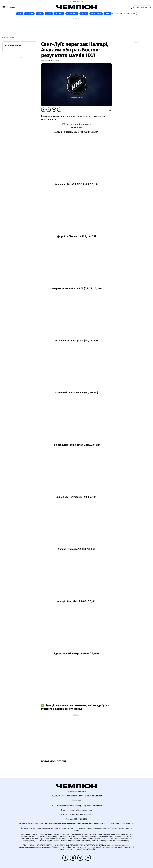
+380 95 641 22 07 (80, 819)
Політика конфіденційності (91, 796)
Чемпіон (5, 38)
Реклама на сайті (58, 796)
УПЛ (20, 14)
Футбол (29, 14)
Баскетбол (72, 14)
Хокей (84, 14)
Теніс (49, 14)
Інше (108, 14)
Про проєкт (72, 796)
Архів (133, 14)
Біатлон (59, 14)
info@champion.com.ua (83, 810)
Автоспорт (96, 14)
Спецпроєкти (120, 14)
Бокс (40, 14)
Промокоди (76, 800)
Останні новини (13, 46)
